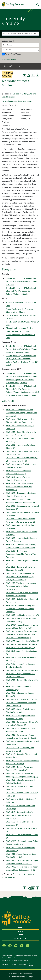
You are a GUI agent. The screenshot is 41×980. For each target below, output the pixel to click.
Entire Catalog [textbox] (7, 45)
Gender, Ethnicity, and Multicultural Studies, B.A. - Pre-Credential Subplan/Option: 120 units (21, 291)
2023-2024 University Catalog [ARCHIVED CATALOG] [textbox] (20, 34)
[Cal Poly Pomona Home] (13, 4)
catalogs (13, 974)
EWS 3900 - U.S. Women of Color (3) (21, 699)
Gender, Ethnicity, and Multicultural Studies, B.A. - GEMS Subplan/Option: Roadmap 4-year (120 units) (22, 349)
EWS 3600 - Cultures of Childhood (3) (22, 670)
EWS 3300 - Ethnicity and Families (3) (22, 644)
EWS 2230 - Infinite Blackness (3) (20, 573)
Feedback (5, 965)
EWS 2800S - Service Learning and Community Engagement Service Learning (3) (21, 609)
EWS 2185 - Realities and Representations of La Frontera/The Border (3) (21, 554)
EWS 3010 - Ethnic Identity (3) (19, 638)
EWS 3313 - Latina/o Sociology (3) (20, 648)
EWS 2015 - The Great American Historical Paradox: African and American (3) (20, 487)
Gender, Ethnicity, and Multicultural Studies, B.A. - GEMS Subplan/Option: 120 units (22, 281)
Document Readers (32, 965)
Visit (20, 935)
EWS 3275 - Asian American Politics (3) (22, 641)
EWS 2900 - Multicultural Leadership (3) (23, 615)
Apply (21, 927)
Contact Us (21, 939)
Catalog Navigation (12, 66)
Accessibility (22, 965)
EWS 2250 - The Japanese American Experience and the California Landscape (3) (21, 586)
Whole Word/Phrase (13, 54)
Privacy (13, 965)
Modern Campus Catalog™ (24, 977)
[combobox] (20, 34)
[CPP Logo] (17, 918)
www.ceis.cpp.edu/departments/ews (17, 101)
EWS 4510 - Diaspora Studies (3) (20, 812)
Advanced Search (9, 59)
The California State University (20, 960)
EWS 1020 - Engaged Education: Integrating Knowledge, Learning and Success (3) (22, 413)
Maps (20, 931)
